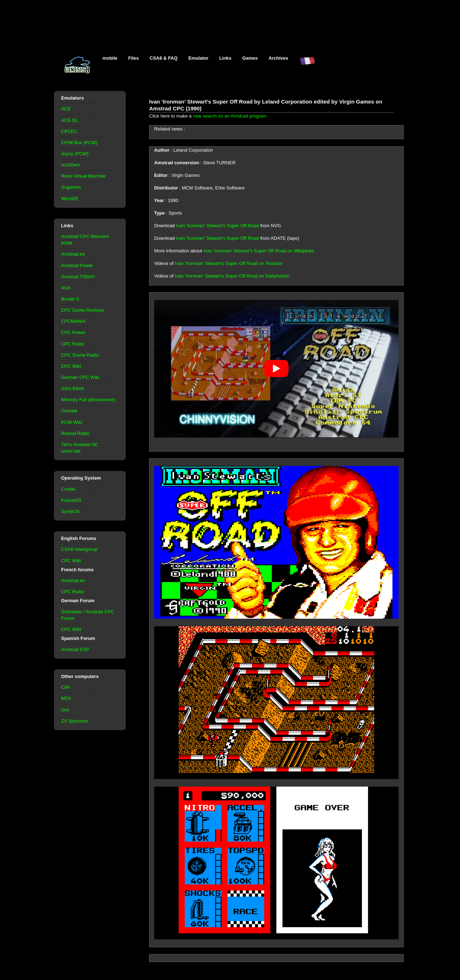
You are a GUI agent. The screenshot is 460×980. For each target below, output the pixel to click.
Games (250, 58)
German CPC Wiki (80, 377)
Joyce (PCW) (75, 154)
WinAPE (70, 199)
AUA (66, 288)
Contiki (68, 489)
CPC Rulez (73, 344)
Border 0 (70, 299)
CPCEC (69, 131)
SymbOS (70, 511)
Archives (278, 58)
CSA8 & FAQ (164, 58)
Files (134, 58)
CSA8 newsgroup (79, 549)
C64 (65, 687)
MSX (66, 698)
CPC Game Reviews (82, 310)
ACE (66, 109)
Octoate (69, 411)
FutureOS (71, 500)
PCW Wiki (72, 422)
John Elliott (72, 388)
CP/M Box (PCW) (79, 143)
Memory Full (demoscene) (88, 400)
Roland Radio (75, 433)
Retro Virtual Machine (83, 176)
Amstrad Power (77, 265)
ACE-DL (70, 120)
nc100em (71, 165)
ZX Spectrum (75, 721)
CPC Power (73, 332)
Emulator (198, 58)
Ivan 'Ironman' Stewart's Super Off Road (217, 226)
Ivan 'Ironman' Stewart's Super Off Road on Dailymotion (232, 276)
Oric (65, 710)
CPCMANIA (73, 321)
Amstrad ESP (75, 649)
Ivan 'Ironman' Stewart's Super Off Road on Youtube (228, 263)
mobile (110, 58)
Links (225, 58)
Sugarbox (71, 187)
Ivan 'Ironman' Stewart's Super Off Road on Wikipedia (259, 251)
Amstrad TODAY (78, 277)
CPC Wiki (71, 366)
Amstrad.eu (73, 254)
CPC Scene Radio (80, 355)
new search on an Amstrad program (230, 116)
